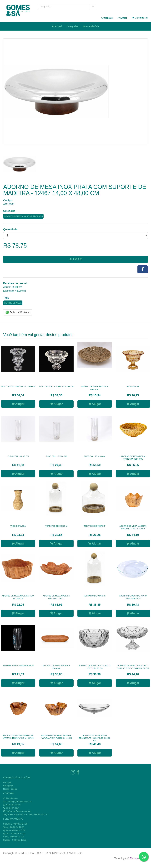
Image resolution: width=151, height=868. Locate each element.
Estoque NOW (138, 858)
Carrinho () (140, 18)
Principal (57, 26)
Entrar (123, 18)
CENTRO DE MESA (13, 303)
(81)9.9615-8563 (13, 805)
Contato (107, 18)
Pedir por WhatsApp (18, 312)
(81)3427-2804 (12, 808)
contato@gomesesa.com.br (19, 801)
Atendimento (10, 798)
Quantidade (10, 229)
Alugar (76, 259)
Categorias (72, 26)
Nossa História (91, 26)
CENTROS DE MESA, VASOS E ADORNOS (23, 216)
